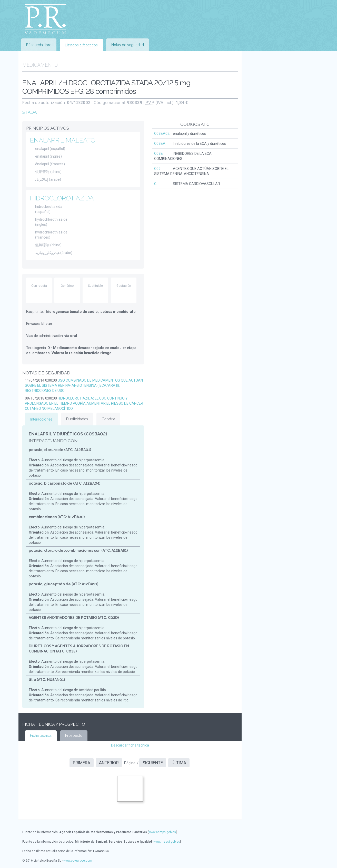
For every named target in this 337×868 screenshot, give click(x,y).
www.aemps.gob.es (162, 832)
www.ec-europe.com (78, 861)
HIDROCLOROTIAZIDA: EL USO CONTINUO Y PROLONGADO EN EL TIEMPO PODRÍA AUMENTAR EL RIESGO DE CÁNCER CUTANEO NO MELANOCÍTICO (84, 403)
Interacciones (41, 419)
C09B (158, 154)
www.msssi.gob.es (167, 842)
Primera (82, 763)
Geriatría (108, 419)
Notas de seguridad (128, 45)
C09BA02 (162, 134)
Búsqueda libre (39, 45)
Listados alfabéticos (81, 45)
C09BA (160, 144)
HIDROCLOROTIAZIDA (62, 198)
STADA (29, 112)
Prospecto (74, 736)
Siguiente (153, 763)
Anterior (109, 763)
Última (179, 763)
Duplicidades (77, 419)
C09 (157, 169)
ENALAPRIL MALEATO (63, 140)
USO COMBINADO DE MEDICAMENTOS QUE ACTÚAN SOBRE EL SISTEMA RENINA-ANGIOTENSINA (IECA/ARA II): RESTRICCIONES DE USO (84, 385)
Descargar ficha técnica (130, 745)
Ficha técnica (41, 736)
